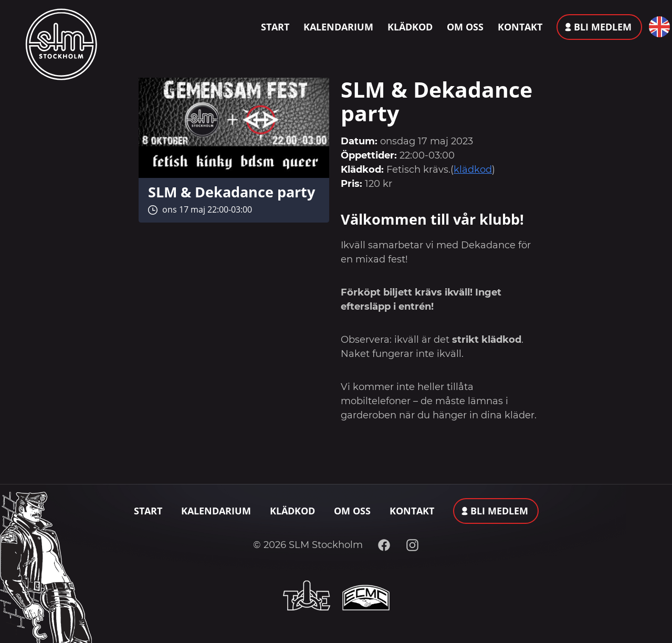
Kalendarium (338, 27)
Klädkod (410, 27)
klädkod (473, 170)
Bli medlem (603, 27)
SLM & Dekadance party (232, 192)
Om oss (465, 27)
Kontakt (520, 27)
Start (275, 27)
